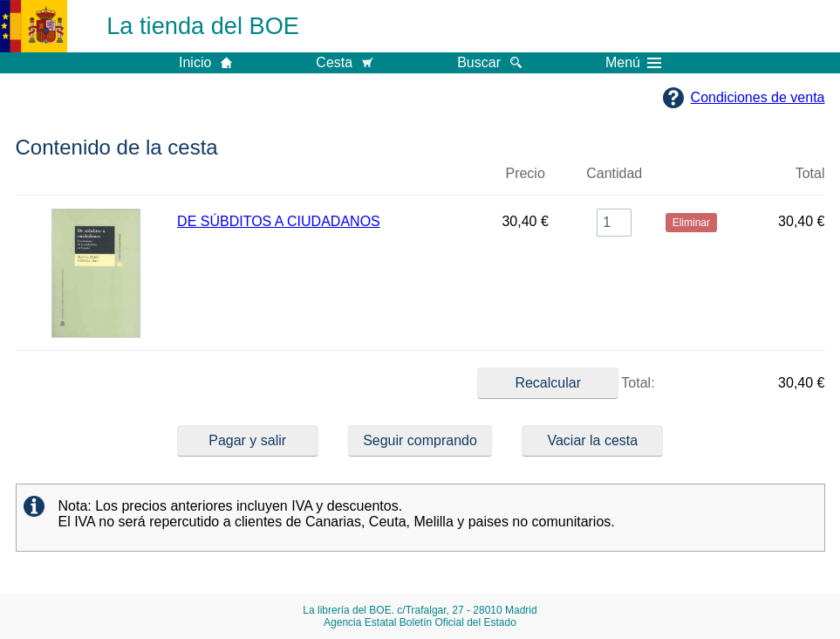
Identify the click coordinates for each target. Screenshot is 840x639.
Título (327, 181)
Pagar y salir (247, 440)
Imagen (97, 181)
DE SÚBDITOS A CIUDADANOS (279, 221)
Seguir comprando (420, 440)
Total (810, 173)
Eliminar (692, 181)
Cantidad (614, 173)
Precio (525, 173)
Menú (633, 63)
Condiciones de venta (758, 97)
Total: (566, 383)
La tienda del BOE (203, 26)
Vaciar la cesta (592, 440)
